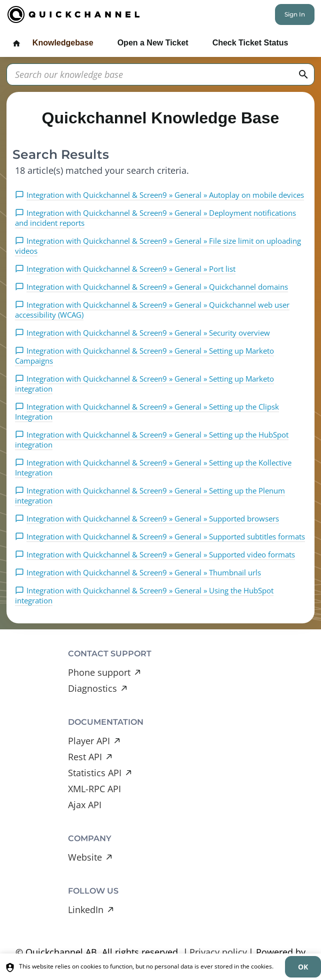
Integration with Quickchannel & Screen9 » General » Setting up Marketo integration (144, 384)
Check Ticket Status (250, 43)
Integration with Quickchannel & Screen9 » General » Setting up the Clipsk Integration (147, 412)
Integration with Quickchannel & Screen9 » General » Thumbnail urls (144, 572)
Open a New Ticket (153, 43)
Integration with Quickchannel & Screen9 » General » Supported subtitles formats (166, 536)
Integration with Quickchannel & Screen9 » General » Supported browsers (153, 518)
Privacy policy (218, 952)
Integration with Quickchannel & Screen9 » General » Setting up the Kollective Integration (153, 468)
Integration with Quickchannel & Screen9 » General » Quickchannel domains (157, 287)
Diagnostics (92, 688)
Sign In (295, 14)
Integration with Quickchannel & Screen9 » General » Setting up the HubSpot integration (152, 440)
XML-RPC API (94, 789)
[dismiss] (303, 967)
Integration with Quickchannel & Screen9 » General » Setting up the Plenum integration (150, 495)
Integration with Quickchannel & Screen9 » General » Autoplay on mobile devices (165, 195)
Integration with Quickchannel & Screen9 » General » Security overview (148, 333)
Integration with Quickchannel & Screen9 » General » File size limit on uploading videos (158, 246)
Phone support (99, 672)
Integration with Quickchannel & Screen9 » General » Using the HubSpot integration (144, 595)
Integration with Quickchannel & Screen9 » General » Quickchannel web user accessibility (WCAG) (152, 310)
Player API (89, 741)
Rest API (85, 757)
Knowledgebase (63, 43)
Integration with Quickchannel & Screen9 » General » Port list (131, 269)
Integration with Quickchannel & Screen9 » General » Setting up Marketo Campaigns (144, 356)
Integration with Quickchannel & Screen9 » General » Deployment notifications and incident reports (155, 218)
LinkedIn (86, 910)
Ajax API (85, 805)
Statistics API (95, 773)
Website (85, 857)
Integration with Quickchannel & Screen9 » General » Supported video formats (161, 554)
